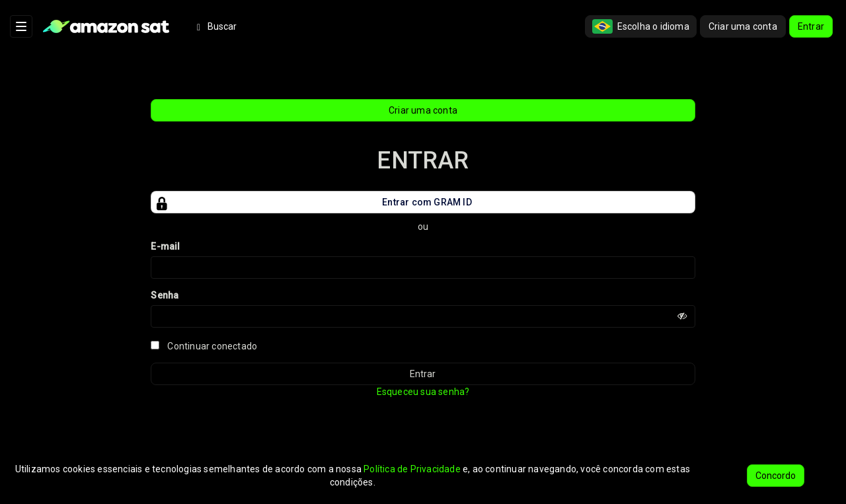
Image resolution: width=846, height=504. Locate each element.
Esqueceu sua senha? (423, 392)
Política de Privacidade (412, 469)
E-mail (165, 246)
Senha (165, 295)
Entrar (811, 26)
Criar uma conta (743, 26)
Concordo (776, 476)
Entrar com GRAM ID (311, 202)
